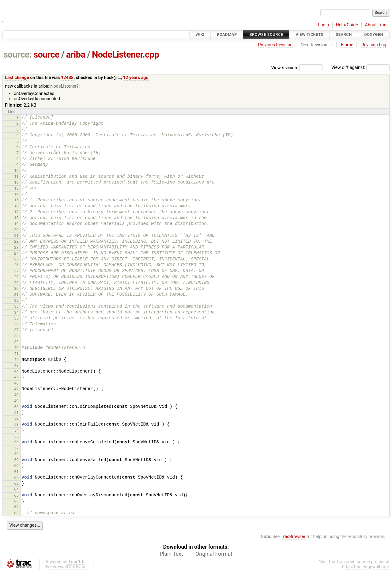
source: (18, 55)
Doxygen (374, 34)
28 (16, 277)
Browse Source (266, 34)
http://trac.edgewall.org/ (366, 567)
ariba (76, 55)
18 (16, 218)
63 (16, 483)
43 (16, 365)
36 (16, 324)
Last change (17, 78)
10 (16, 170)
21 (16, 235)
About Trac (376, 25)
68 (16, 513)
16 (16, 206)
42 (16, 360)
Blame (347, 45)
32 (16, 300)
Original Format (214, 554)
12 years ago (136, 78)
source (46, 55)
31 (16, 295)
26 (16, 265)
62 (16, 477)
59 (16, 460)
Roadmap (227, 34)
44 (16, 371)
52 (16, 418)
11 (16, 176)
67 (16, 507)
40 (16, 348)
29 (16, 283)
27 (16, 271)
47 (16, 389)
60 (16, 466)
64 (16, 489)
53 (16, 424)
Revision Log (374, 45)
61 (16, 472)
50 (16, 407)
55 (16, 436)
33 (16, 306)
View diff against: (360, 68)
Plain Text (171, 554)
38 (16, 336)
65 (16, 495)
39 (16, 342)
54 (16, 430)
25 (16, 259)
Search (344, 34)
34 (16, 312)
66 (16, 501)
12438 (67, 78)
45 (16, 377)
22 (16, 241)
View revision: (285, 68)
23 (16, 247)
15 (16, 200)
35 (16, 318)
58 (16, 454)
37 (16, 330)
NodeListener (63, 86)
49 (16, 401)
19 (16, 224)
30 (16, 288)
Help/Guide (347, 25)
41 (16, 353)
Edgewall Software (68, 567)
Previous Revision (275, 45)
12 (16, 182)
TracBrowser (293, 537)
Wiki (200, 34)
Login (323, 25)
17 (16, 212)
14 (16, 194)
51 (16, 413)
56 (16, 442)
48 (16, 395)
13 (16, 188)
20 (16, 230)
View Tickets (309, 34)
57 (16, 448)
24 (16, 253)
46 (16, 383)
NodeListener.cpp (125, 55)
